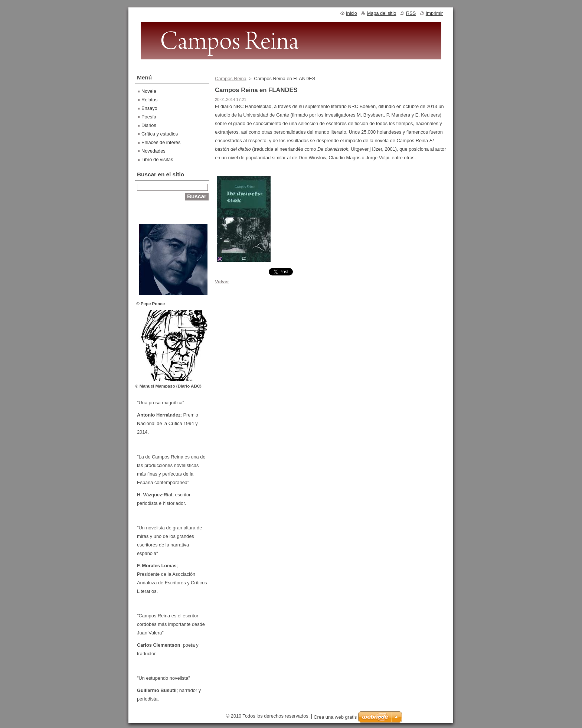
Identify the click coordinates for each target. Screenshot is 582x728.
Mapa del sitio (381, 13)
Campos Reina (231, 79)
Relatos (149, 100)
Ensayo (149, 108)
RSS (411, 13)
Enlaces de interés (161, 142)
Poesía (149, 117)
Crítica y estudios (160, 134)
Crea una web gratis (335, 717)
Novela (149, 91)
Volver (222, 282)
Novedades (153, 151)
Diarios (149, 125)
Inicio (352, 13)
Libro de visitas (157, 159)
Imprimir (434, 13)
